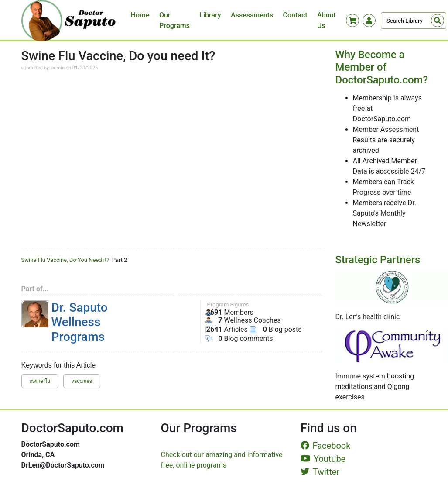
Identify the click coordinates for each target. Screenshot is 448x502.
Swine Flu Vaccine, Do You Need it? (65, 260)
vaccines (82, 381)
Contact (295, 15)
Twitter (320, 472)
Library (210, 15)
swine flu (40, 381)
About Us (327, 20)
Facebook (326, 446)
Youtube (323, 459)
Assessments (252, 15)
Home (140, 15)
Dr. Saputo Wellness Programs (80, 322)
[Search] (414, 21)
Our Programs (174, 20)
